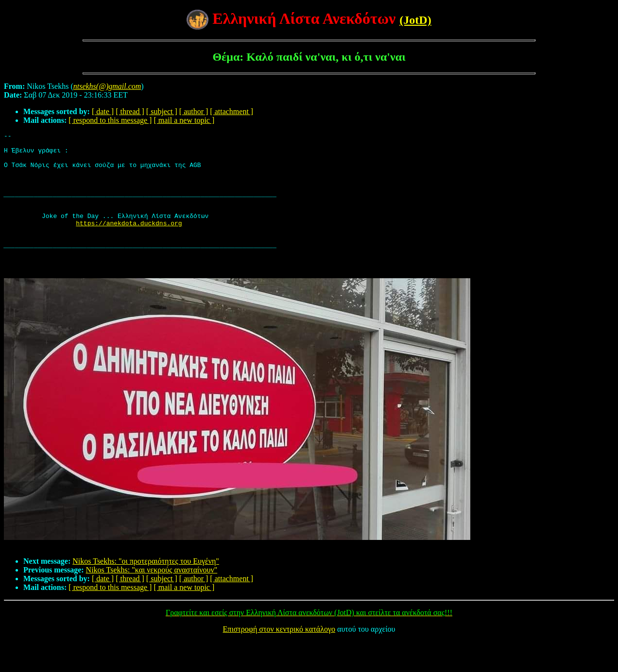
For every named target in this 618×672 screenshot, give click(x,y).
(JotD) (415, 20)
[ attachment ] (232, 111)
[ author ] (194, 111)
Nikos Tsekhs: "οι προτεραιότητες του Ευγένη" (146, 592)
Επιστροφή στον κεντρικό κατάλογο (279, 660)
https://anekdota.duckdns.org (129, 242)
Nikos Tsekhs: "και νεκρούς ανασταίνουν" (152, 600)
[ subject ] (162, 111)
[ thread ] (130, 111)
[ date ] (103, 111)
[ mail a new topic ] (184, 120)
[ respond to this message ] (110, 120)
